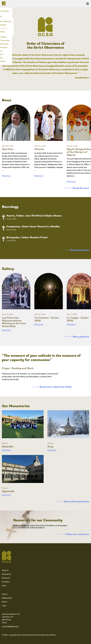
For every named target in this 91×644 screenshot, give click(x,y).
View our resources (73, 534)
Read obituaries (75, 250)
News (4, 586)
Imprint (5, 594)
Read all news (77, 188)
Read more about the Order (52, 387)
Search (5, 602)
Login (4, 606)
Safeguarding (7, 598)
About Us (5, 570)
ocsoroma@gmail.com (10, 626)
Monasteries (6, 574)
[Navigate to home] (5, 4)
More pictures (77, 337)
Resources (6, 578)
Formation (6, 582)
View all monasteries (72, 501)
